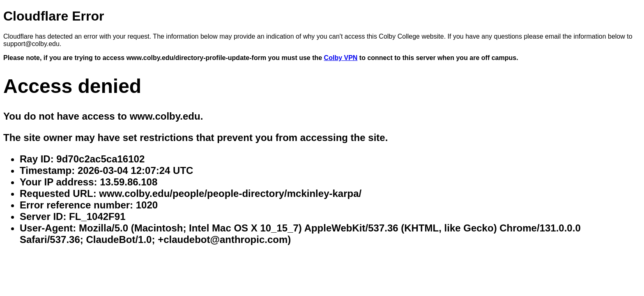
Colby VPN (341, 58)
